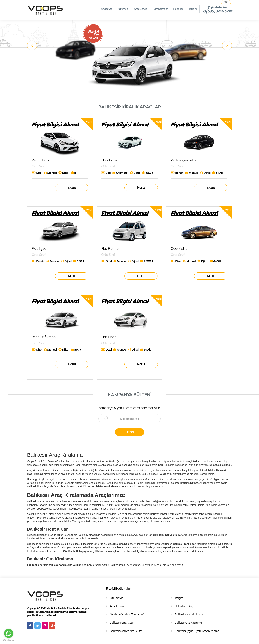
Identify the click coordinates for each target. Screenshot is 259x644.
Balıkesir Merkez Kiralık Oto (126, 631)
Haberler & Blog (184, 606)
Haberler (178, 9)
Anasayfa (107, 9)
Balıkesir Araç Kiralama (189, 614)
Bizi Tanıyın (116, 598)
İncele (72, 188)
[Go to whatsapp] (9, 633)
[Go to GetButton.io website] (9, 640)
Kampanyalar (160, 9)
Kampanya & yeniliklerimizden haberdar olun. (129, 408)
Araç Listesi (141, 9)
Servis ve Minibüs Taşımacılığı (127, 614)
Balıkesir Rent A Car (122, 623)
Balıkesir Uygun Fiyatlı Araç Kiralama (197, 631)
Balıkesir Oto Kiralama (188, 623)
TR (226, 2)
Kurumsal (123, 9)
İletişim (193, 9)
